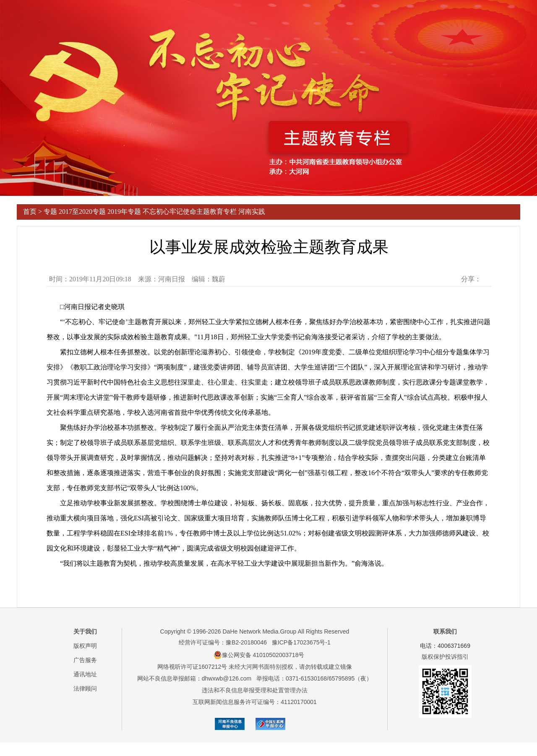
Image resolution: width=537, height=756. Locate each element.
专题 (50, 212)
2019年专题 (124, 212)
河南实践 (252, 212)
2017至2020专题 (82, 212)
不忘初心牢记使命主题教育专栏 (190, 212)
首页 (30, 212)
